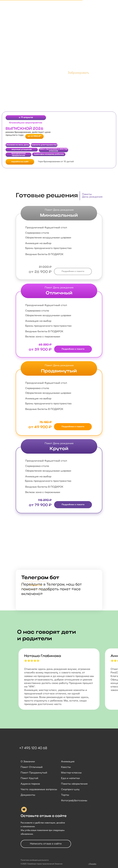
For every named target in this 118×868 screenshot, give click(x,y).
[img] (59, 541)
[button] (78, 73)
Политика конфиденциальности (35, 860)
